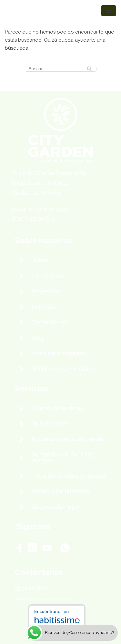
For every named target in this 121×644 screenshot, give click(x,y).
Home (40, 260)
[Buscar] (61, 69)
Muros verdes (51, 423)
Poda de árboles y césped (69, 476)
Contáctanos (49, 322)
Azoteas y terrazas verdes (69, 439)
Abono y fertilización (60, 491)
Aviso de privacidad (59, 353)
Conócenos (47, 276)
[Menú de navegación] (109, 11)
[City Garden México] (24, 11)
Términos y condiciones (64, 369)
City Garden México (57, 633)
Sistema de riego (55, 507)
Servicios (44, 307)
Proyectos (46, 291)
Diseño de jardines (57, 408)
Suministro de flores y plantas (62, 457)
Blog (38, 338)
